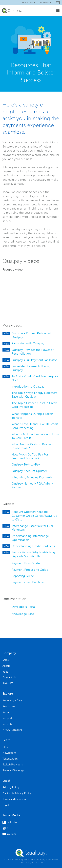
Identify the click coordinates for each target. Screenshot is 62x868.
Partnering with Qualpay (28, 343)
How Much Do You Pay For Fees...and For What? (30, 456)
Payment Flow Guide (26, 563)
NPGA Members (12, 730)
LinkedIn (12, 822)
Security (7, 724)
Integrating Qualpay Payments (32, 477)
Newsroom (9, 753)
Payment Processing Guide (30, 570)
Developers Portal (23, 607)
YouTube (12, 834)
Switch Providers (13, 765)
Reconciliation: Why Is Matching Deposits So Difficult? (33, 554)
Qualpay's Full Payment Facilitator (34, 360)
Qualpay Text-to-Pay (26, 465)
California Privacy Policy (17, 793)
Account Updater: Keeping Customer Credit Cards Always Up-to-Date (35, 516)
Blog (5, 747)
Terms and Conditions (15, 799)
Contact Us (9, 677)
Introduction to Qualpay (28, 387)
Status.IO (8, 683)
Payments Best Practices (28, 582)
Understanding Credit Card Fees (33, 546)
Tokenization (10, 759)
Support (7, 718)
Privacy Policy (11, 788)
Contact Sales (28, 3)
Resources (9, 706)
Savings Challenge (13, 770)
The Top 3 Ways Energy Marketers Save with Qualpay (34, 395)
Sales (6, 660)
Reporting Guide (23, 576)
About (6, 666)
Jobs (5, 672)
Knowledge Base (23, 614)
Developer (46, 3)
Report (7, 712)
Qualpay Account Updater (29, 471)
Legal (6, 805)
